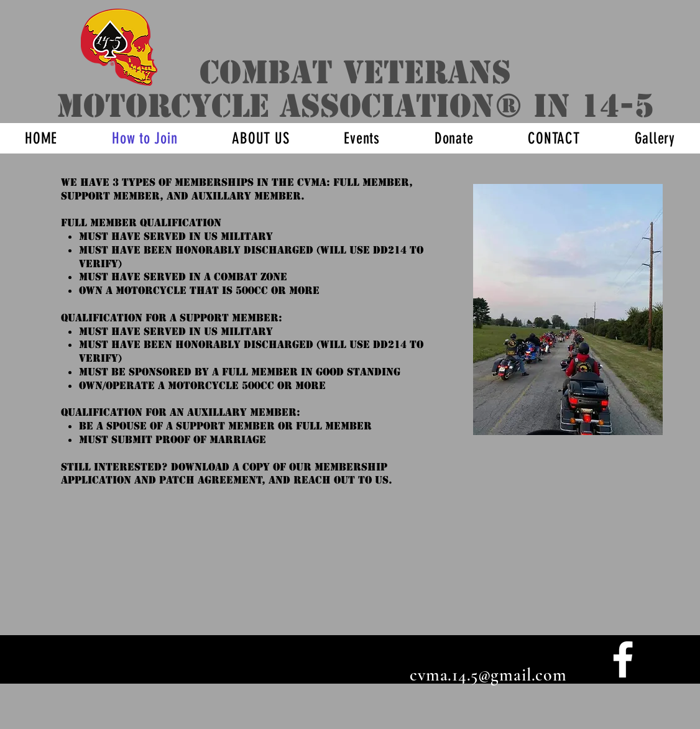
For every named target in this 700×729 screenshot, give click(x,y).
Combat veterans (355, 72)
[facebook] (623, 659)
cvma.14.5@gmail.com (488, 675)
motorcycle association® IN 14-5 (355, 106)
